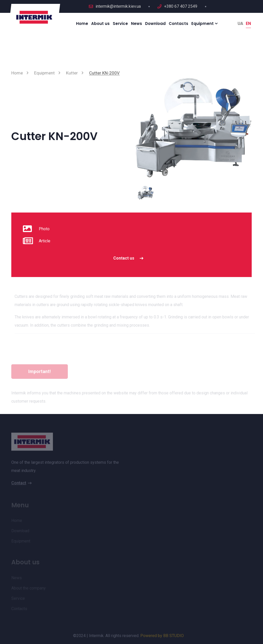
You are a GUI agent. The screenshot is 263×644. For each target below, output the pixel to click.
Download (155, 24)
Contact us (130, 258)
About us (100, 24)
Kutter (72, 75)
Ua (240, 24)
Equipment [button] (203, 24)
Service (120, 24)
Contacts (179, 24)
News (137, 24)
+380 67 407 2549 (181, 6)
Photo (44, 229)
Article (45, 241)
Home (82, 24)
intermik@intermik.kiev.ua (118, 6)
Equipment (44, 75)
